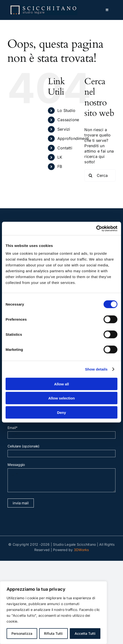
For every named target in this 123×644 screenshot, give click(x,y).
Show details (96, 369)
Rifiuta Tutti (53, 633)
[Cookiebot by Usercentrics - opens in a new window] (96, 228)
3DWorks (81, 550)
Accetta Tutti (85, 633)
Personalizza (22, 633)
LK (60, 157)
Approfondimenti (73, 138)
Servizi (64, 129)
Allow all (62, 384)
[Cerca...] (100, 175)
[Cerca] (90, 175)
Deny (62, 412)
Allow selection (61, 398)
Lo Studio (66, 110)
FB (60, 166)
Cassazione (68, 120)
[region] (53, 613)
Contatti (65, 148)
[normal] (44, 7)
